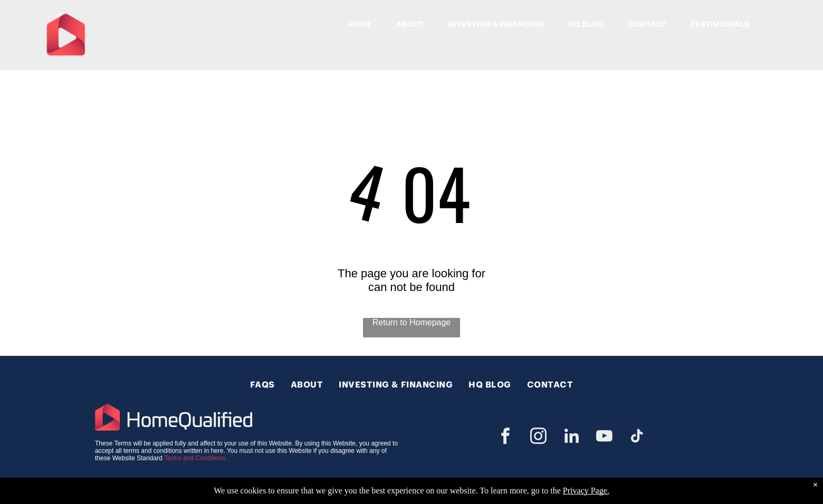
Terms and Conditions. (195, 458)
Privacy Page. (586, 491)
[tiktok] (637, 438)
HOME (360, 24)
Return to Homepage (412, 322)
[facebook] (505, 438)
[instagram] (539, 438)
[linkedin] (571, 438)
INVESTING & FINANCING (496, 24)
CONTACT (647, 24)
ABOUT (410, 24)
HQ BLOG (586, 24)
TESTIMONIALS (720, 24)
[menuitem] (262, 385)
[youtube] (604, 438)
